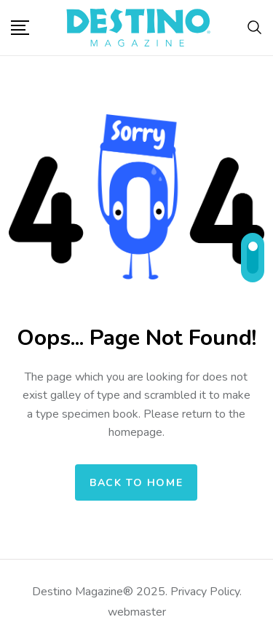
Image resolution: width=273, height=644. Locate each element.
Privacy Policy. (205, 592)
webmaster (137, 612)
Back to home (136, 483)
